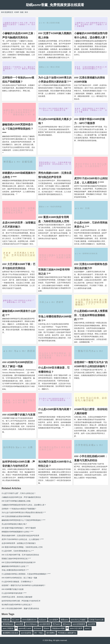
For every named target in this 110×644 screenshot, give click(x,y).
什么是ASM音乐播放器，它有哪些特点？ (17, 582)
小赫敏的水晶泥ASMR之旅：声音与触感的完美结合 (21, 497)
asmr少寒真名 (8, 628)
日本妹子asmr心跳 (96, 620)
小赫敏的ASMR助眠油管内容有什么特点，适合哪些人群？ (24, 505)
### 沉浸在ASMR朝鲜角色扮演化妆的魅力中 (19, 562)
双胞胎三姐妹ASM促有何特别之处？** (16, 559)
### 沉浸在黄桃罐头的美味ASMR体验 (16, 516)
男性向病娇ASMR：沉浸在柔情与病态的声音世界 (20, 536)
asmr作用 (91, 624)
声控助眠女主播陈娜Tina (67, 633)
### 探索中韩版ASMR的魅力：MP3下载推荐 (19, 528)
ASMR (17, 12)
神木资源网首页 (7, 12)
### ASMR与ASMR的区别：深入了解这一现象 (19, 578)
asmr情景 (20, 624)
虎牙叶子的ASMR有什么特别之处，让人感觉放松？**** (23, 539)
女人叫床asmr (31, 624)
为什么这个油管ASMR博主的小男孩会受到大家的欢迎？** (24, 513)
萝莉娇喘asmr (8, 624)
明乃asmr (56, 624)
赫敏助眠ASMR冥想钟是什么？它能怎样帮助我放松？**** (18, 129)
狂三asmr (16, 620)
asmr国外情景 (45, 624)
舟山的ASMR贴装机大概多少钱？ (14, 524)
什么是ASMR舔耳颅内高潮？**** (14, 593)
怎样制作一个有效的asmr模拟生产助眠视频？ (19, 509)
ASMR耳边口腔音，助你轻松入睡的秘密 (17, 597)
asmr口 (88, 628)
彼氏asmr (66, 624)
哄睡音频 (6, 620)
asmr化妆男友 (26, 633)
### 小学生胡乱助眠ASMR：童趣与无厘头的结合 (20, 608)
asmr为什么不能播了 (79, 620)
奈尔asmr (38, 628)
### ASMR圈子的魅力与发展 (19, 415)
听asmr (47, 628)
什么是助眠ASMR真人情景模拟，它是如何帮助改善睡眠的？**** (91, 315)
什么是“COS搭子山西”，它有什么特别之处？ (19, 493)
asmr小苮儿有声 (76, 628)
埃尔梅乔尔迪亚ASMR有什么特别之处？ (17, 605)
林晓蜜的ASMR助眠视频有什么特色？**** (17, 532)
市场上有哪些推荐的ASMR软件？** (15, 570)
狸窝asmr (64, 620)
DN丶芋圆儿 (39, 633)
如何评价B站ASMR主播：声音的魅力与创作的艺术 (21, 601)
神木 (26, 12)
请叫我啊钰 (51, 633)
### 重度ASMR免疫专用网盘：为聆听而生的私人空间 (22, 547)
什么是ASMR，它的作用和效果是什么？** (18, 551)
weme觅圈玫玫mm (29, 620)
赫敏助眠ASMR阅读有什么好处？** (15, 566)
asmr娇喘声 (54, 620)
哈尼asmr (43, 620)
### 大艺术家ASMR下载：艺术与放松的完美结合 (20, 555)
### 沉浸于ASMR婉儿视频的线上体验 (16, 501)
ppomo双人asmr (25, 628)
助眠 (22, 12)
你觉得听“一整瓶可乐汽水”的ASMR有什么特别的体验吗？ (24, 585)
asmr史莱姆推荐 (79, 624)
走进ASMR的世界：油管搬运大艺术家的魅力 (19, 543)
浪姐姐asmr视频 (58, 628)
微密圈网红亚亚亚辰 (10, 633)
